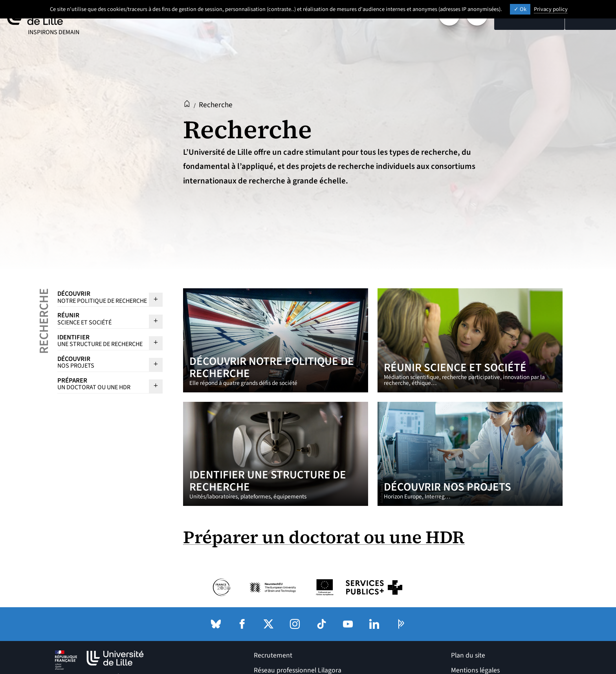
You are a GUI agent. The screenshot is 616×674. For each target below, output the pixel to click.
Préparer (102, 384)
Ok (520, 9)
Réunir (102, 319)
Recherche (44, 321)
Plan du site (468, 655)
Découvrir (102, 297)
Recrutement (273, 655)
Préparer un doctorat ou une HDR (324, 537)
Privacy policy (551, 9)
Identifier (102, 341)
